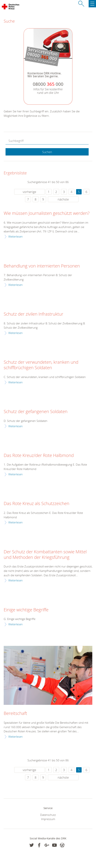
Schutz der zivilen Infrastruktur (33, 314)
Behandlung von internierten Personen (42, 266)
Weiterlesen (15, 236)
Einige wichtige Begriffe (26, 610)
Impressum (48, 819)
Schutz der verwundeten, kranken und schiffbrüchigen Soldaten (41, 365)
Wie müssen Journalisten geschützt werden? (47, 213)
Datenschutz (48, 815)
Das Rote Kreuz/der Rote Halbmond (39, 455)
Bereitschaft (15, 713)
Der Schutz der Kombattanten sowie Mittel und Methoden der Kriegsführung (45, 555)
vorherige (29, 192)
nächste (63, 199)
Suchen (47, 152)
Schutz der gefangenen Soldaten (36, 412)
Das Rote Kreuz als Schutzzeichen (36, 504)
